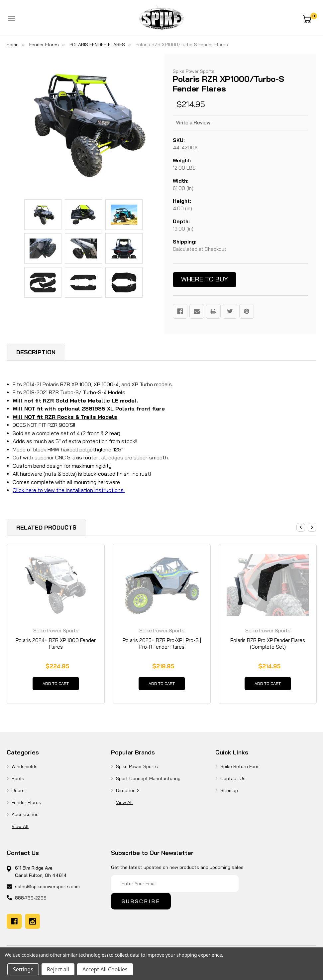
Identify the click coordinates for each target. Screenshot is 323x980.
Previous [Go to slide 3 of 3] (301, 527)
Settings (23, 969)
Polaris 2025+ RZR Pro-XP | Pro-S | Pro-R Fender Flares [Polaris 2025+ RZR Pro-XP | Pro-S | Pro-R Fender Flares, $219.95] (162, 644)
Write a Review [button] (193, 123)
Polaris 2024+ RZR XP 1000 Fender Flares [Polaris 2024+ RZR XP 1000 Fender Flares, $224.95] (56, 644)
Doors (18, 794)
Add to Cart (56, 685)
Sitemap (229, 794)
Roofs (18, 782)
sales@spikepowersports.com (47, 890)
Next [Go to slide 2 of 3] (312, 527)
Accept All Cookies (105, 969)
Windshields (25, 770)
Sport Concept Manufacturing (148, 782)
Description (36, 352)
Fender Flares (26, 806)
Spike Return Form (240, 770)
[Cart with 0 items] (309, 19)
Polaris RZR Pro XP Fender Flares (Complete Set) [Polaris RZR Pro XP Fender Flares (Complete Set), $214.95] (268, 644)
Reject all (58, 969)
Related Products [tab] (46, 527)
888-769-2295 (31, 901)
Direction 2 (128, 794)
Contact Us (233, 782)
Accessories (25, 818)
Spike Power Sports (137, 770)
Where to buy (205, 279)
